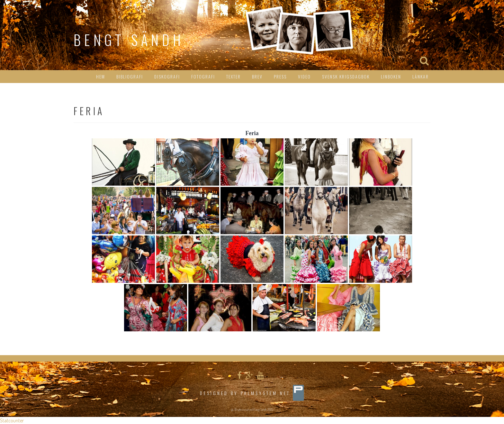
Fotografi (203, 76)
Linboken (391, 76)
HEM (101, 76)
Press (280, 76)
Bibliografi (130, 76)
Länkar (421, 76)
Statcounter (12, 420)
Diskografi (167, 76)
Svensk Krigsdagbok (346, 76)
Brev (257, 76)
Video (304, 76)
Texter (234, 76)
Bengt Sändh (129, 40)
